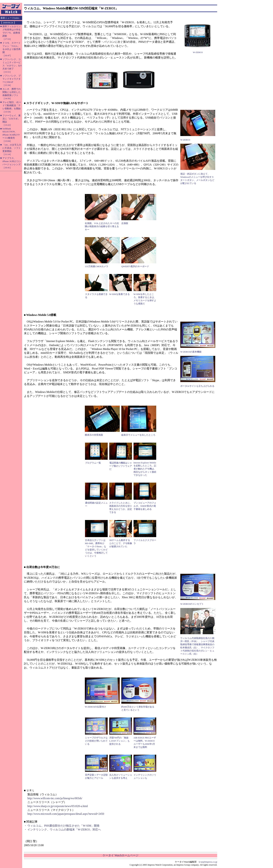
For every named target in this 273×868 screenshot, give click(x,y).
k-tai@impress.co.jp (208, 862)
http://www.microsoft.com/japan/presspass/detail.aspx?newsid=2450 (66, 814)
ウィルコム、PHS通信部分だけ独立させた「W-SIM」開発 (63, 826)
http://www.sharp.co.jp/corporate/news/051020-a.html (58, 806)
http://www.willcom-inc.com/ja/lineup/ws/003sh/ (55, 798)
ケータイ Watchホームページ (120, 855)
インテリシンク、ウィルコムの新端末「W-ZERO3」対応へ (64, 829)
